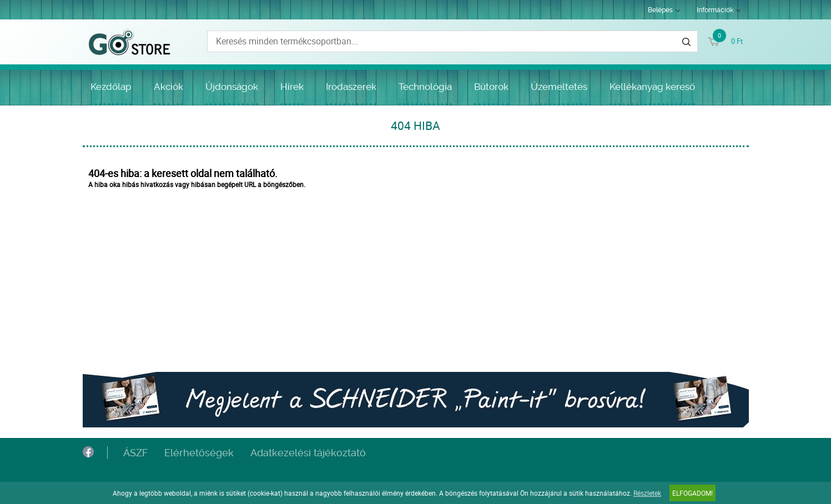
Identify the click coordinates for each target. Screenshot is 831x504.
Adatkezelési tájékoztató (308, 453)
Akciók (168, 87)
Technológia (425, 87)
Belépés (660, 10)
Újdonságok (232, 87)
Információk (715, 10)
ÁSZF (135, 453)
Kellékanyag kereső (652, 87)
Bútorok (491, 87)
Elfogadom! (692, 493)
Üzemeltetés (559, 87)
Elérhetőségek (199, 453)
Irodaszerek (351, 87)
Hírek (292, 87)
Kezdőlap (111, 87)
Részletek (647, 493)
